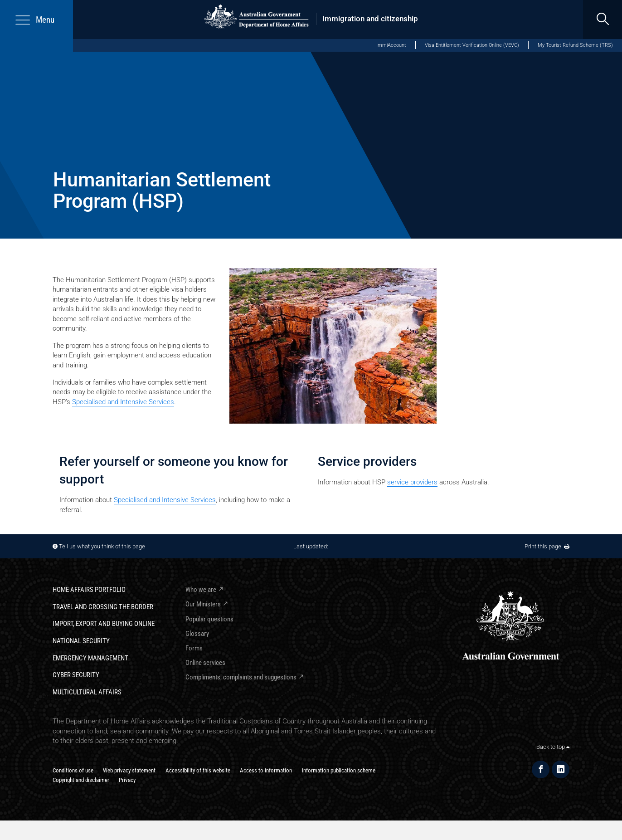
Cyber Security (76, 675)
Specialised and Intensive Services (123, 402)
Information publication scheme (339, 770)
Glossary (197, 634)
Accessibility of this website (198, 770)
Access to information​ (266, 770)
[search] (603, 20)
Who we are (201, 590)
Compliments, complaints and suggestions (241, 677)
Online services (205, 663)
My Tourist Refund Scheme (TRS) (575, 45)
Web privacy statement (129, 770)
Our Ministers (203, 604)
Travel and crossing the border (103, 607)
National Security (81, 641)
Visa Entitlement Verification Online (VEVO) (472, 45)
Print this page (547, 546)
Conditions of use (73, 770)
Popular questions (209, 619)
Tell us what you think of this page (102, 546)
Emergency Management (90, 658)
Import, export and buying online (104, 624)
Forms (194, 648)
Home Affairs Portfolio (89, 590)
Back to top (553, 747)
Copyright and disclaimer (81, 780)
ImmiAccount (391, 45)
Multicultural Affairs (87, 692)
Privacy (127, 780)
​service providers (412, 482)
